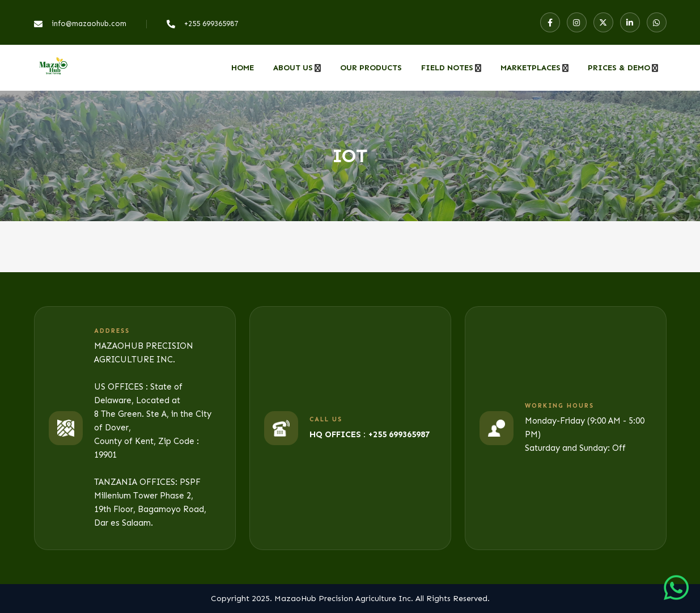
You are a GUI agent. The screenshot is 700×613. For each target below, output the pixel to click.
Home (243, 68)
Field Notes (447, 68)
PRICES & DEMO (619, 68)
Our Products (371, 68)
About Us (293, 68)
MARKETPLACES (531, 68)
